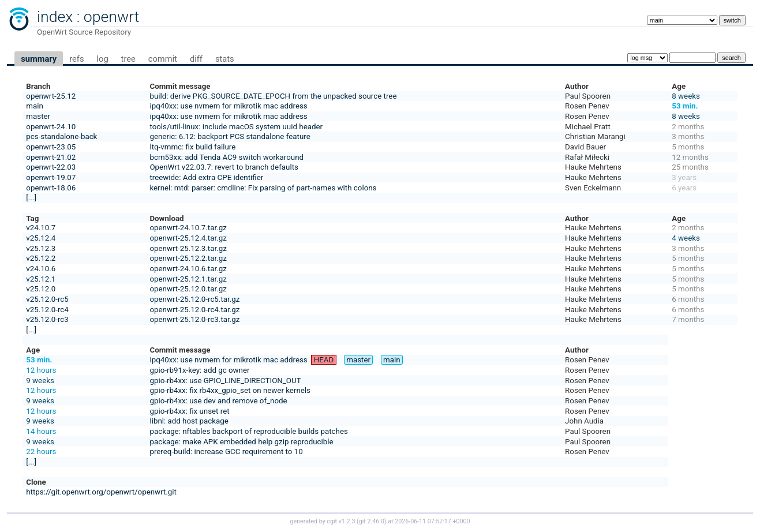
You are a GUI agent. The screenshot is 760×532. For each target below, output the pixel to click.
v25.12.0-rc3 (47, 319)
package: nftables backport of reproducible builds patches (248, 431)
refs (76, 59)
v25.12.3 (41, 248)
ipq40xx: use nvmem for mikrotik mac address (228, 106)
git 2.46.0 (372, 521)
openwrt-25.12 (51, 96)
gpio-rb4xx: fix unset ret (189, 411)
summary (39, 59)
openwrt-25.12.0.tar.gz (188, 289)
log (102, 59)
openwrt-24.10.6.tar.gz (188, 269)
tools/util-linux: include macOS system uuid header (236, 127)
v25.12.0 (41, 289)
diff (196, 59)
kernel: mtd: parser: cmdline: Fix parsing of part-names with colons (263, 188)
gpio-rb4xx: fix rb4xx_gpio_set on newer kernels (230, 390)
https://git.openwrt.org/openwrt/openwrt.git (101, 492)
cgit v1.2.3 (341, 521)
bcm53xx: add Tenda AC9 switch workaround (226, 157)
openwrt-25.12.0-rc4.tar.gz (194, 310)
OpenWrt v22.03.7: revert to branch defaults (224, 167)
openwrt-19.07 (51, 177)
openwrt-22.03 (51, 167)
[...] (31, 198)
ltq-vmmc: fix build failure (192, 147)
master (38, 116)
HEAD (324, 360)
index (55, 17)
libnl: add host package (189, 421)
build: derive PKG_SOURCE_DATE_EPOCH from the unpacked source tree (273, 96)
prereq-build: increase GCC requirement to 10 (226, 452)
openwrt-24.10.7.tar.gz (188, 228)
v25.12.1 (41, 279)
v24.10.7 (41, 228)
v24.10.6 (41, 269)
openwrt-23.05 (51, 147)
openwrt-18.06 (51, 188)
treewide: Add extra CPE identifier (206, 177)
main (35, 106)
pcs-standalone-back (61, 136)
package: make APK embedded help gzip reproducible (241, 442)
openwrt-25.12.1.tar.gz (188, 279)
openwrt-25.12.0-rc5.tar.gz (194, 299)
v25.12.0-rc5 (47, 299)
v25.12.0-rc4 (47, 310)
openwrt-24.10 (51, 127)
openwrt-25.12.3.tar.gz (188, 248)
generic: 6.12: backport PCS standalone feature (230, 136)
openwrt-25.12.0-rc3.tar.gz (194, 319)
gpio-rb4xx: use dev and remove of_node (218, 401)
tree (128, 59)
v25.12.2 (41, 258)
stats (225, 59)
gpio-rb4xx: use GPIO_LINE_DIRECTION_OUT (225, 381)
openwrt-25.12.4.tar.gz (188, 238)
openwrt (111, 17)
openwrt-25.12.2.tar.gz (188, 258)
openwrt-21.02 (51, 157)
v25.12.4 (41, 238)
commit (163, 59)
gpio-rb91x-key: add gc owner (199, 370)
